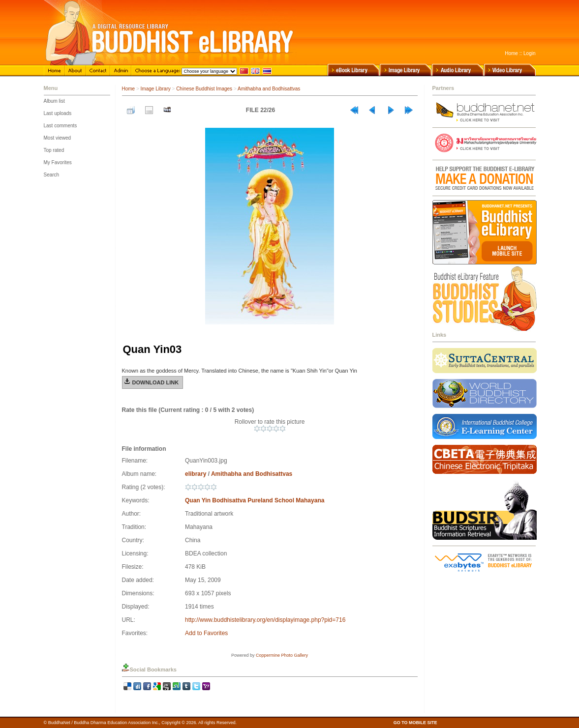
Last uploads (58, 113)
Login (529, 53)
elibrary (196, 474)
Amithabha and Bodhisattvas (269, 89)
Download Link (156, 382)
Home (511, 53)
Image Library (156, 89)
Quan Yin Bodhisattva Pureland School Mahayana (255, 500)
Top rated (54, 150)
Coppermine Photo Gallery (282, 655)
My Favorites (58, 162)
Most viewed (58, 138)
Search (52, 175)
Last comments (61, 126)
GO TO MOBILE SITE (415, 723)
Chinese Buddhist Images (204, 89)
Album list (54, 101)
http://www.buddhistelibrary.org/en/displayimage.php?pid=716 (265, 620)
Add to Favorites (206, 633)
